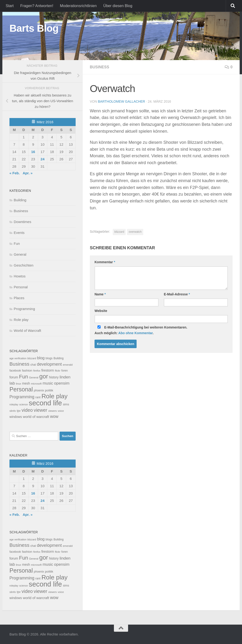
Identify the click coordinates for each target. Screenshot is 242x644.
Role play (21, 320)
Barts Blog (34, 28)
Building (20, 200)
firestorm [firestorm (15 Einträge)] (48, 370)
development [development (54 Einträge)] (49, 364)
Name (100, 294)
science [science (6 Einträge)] (24, 404)
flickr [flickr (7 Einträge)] (58, 371)
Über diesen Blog (118, 6)
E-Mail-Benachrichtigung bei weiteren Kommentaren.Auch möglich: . (141, 330)
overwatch (135, 232)
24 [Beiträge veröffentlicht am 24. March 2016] (43, 159)
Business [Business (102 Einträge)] (19, 364)
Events (19, 233)
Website (101, 311)
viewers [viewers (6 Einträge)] (52, 411)
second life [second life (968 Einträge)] (45, 403)
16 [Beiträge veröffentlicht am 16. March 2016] (33, 152)
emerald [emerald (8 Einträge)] (68, 365)
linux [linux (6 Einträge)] (18, 384)
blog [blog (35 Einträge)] (41, 358)
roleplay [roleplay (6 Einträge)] (14, 404)
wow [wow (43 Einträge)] (54, 416)
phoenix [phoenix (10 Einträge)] (39, 390)
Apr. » (28, 173)
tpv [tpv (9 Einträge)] (19, 411)
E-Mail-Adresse (177, 294)
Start (10, 6)
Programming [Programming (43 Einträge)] (22, 397)
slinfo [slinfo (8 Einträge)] (13, 411)
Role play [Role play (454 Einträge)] (54, 396)
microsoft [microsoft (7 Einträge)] (36, 384)
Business (99, 67)
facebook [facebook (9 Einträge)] (15, 371)
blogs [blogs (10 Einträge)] (49, 358)
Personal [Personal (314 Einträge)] (21, 389)
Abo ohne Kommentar (136, 333)
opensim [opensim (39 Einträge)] (62, 383)
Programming (24, 309)
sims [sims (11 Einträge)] (66, 404)
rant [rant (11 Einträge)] (38, 397)
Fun (17, 243)
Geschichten (24, 265)
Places (19, 298)
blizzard (119, 232)
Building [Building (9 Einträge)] (58, 358)
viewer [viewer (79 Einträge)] (41, 410)
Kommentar (105, 262)
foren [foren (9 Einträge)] (64, 371)
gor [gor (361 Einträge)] (44, 376)
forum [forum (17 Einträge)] (14, 377)
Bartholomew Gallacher (121, 101)
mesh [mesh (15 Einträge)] (26, 383)
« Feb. (15, 173)
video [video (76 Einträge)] (27, 410)
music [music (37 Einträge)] (48, 383)
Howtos (20, 276)
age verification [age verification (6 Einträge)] (18, 358)
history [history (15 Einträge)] (54, 377)
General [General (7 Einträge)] (34, 377)
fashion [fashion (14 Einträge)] (27, 370)
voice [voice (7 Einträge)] (61, 411)
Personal (21, 287)
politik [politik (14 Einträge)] (49, 390)
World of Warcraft (27, 331)
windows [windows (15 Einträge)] (16, 417)
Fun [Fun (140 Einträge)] (24, 377)
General (20, 254)
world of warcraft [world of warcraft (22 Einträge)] (36, 417)
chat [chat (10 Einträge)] (33, 365)
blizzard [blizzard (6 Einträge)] (32, 358)
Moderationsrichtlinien (78, 6)
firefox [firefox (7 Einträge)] (37, 371)
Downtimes (22, 222)
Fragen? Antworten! (37, 6)
